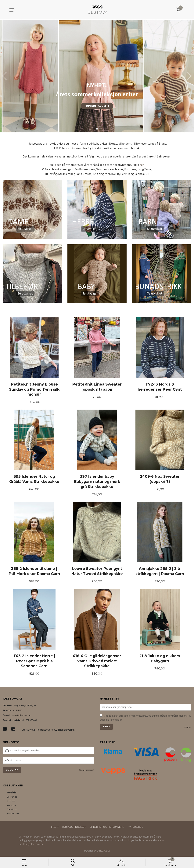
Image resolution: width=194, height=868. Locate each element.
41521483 (18, 711)
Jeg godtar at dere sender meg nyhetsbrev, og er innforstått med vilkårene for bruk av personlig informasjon (145, 719)
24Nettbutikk (103, 852)
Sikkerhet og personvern (107, 828)
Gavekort (12, 810)
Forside (12, 794)
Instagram (12, 806)
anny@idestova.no (21, 716)
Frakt (55, 828)
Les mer (187, 728)
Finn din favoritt (97, 106)
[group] (97, 76)
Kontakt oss (13, 814)
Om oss (11, 802)
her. (142, 165)
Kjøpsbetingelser (74, 828)
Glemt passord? (87, 771)
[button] (190, 76)
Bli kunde (12, 798)
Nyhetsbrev (135, 828)
